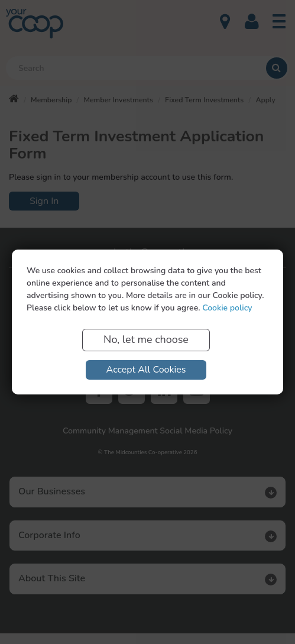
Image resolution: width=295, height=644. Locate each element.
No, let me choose (146, 339)
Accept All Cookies (146, 370)
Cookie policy (227, 308)
